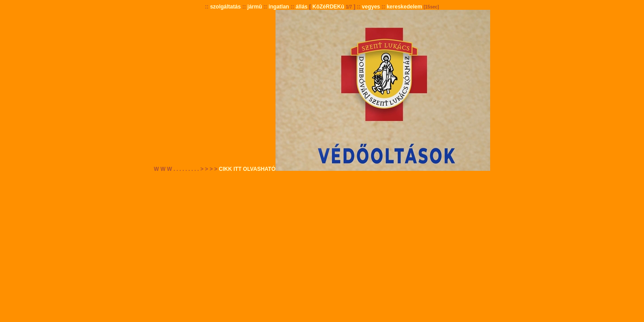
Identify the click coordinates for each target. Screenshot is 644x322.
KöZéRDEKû (328, 7)
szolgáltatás (226, 7)
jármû (255, 7)
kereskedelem (404, 7)
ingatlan (279, 7)
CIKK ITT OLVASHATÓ (247, 169)
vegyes (371, 7)
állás (302, 7)
